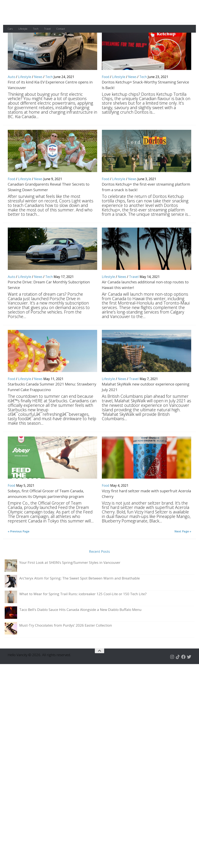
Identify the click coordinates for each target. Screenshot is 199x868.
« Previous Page (19, 547)
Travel (47, 29)
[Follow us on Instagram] (172, 672)
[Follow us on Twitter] (189, 672)
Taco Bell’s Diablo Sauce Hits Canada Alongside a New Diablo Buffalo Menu (80, 625)
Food (106, 92)
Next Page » (183, 547)
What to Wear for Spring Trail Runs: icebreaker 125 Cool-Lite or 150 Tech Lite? (83, 609)
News (38, 92)
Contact (61, 29)
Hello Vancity (35, 12)
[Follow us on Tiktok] (178, 672)
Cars (10, 29)
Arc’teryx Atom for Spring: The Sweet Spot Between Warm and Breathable (80, 593)
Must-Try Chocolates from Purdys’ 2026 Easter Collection (66, 641)
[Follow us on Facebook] (183, 672)
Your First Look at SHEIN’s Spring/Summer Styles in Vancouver (70, 578)
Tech (36, 29)
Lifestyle (23, 29)
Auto (12, 92)
